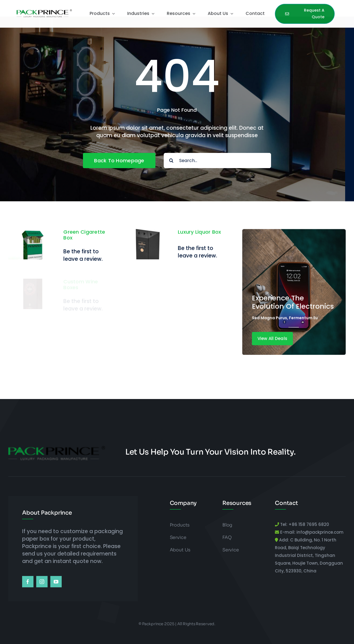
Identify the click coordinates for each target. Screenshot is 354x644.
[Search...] (217, 161)
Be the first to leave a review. (83, 255)
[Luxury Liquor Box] (147, 237)
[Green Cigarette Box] (33, 233)
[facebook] (28, 582)
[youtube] (56, 582)
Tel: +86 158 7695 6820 (304, 524)
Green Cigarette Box (84, 235)
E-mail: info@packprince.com (311, 532)
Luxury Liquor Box (200, 236)
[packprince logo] (44, 10)
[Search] (171, 161)
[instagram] (42, 582)
